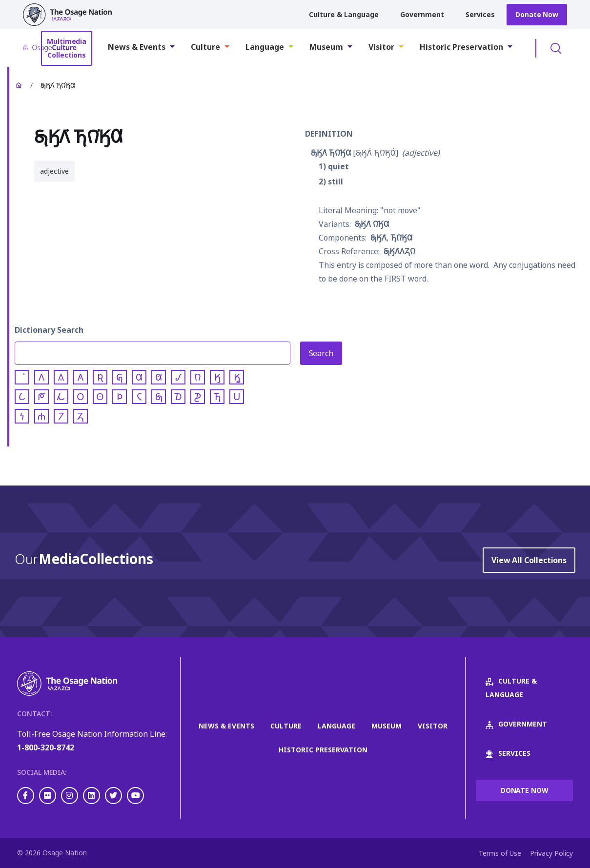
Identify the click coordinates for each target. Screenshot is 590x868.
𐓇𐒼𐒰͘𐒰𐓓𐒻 (399, 251)
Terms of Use (500, 853)
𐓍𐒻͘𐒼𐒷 (401, 238)
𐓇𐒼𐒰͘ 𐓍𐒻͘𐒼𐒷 (331, 153)
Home (19, 85)
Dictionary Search (49, 330)
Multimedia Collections (67, 48)
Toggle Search (556, 48)
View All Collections (529, 560)
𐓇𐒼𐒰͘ (378, 238)
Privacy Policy (551, 853)
